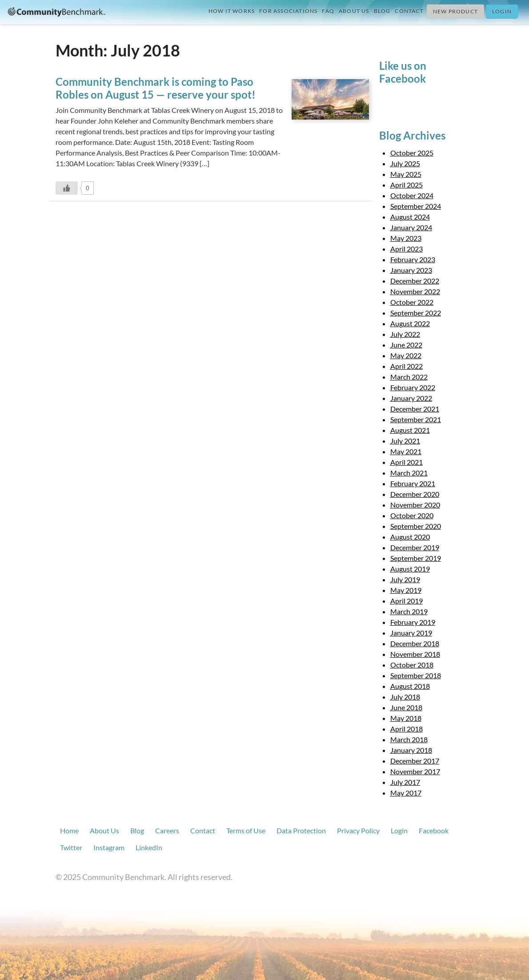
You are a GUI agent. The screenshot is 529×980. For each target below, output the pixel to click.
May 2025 (406, 174)
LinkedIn (149, 847)
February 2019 (413, 622)
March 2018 (409, 739)
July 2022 (405, 334)
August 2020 (410, 537)
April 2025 (407, 185)
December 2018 (415, 643)
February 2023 (413, 259)
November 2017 (415, 771)
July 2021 (405, 441)
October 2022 (412, 302)
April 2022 (407, 366)
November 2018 (415, 654)
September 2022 (416, 313)
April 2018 (407, 729)
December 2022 (415, 281)
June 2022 (406, 345)
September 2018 (416, 675)
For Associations (288, 11)
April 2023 (407, 249)
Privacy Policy (358, 830)
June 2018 (406, 707)
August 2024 (410, 217)
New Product (455, 11)
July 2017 (405, 782)
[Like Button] (67, 188)
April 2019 (407, 601)
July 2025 (405, 163)
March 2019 (409, 611)
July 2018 (405, 697)
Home (69, 830)
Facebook (434, 830)
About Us (354, 11)
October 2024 (412, 195)
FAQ (328, 11)
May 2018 (406, 718)
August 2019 (410, 569)
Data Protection (301, 830)
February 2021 (413, 483)
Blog (382, 11)
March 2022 (409, 377)
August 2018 (410, 686)
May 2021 (406, 451)
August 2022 (410, 323)
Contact (409, 11)
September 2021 (416, 419)
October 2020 (412, 515)
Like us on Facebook (403, 72)
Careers (167, 830)
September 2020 (416, 526)
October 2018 (412, 665)
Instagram (109, 847)
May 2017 (406, 793)
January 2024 (411, 227)
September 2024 (416, 206)
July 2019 (405, 579)
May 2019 (406, 590)
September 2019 (416, 558)
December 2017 (415, 761)
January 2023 (411, 270)
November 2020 (415, 505)
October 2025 (412, 153)
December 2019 (415, 547)
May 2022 (406, 355)
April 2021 (407, 462)
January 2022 (411, 398)
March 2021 (409, 473)
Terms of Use (246, 830)
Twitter (71, 847)
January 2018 (411, 750)
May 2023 (406, 238)
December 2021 (415, 409)
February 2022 (413, 387)
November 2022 (415, 291)
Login (502, 11)
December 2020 (415, 494)
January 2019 (411, 633)
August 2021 (410, 430)
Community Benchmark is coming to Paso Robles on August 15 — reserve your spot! (156, 88)
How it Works (232, 11)
